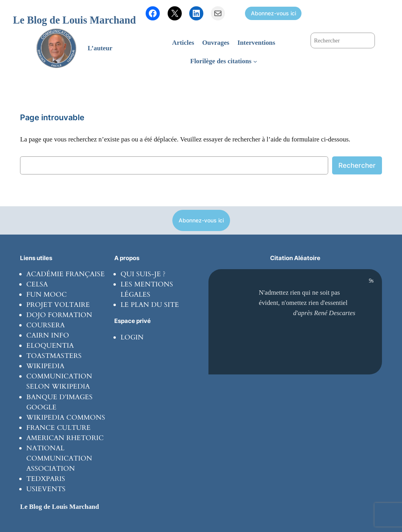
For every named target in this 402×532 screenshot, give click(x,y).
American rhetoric (65, 438)
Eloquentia (50, 346)
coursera (46, 325)
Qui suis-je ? (143, 274)
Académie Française (66, 274)
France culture (58, 428)
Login (132, 337)
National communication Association (59, 458)
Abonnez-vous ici (273, 13)
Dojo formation (59, 315)
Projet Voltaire (58, 305)
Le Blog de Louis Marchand (74, 20)
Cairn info (48, 335)
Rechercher (357, 165)
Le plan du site (150, 305)
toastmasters (54, 356)
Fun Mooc (47, 294)
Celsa (37, 284)
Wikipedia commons (66, 417)
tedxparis (46, 479)
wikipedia (45, 366)
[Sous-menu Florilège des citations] (255, 61)
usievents (46, 489)
